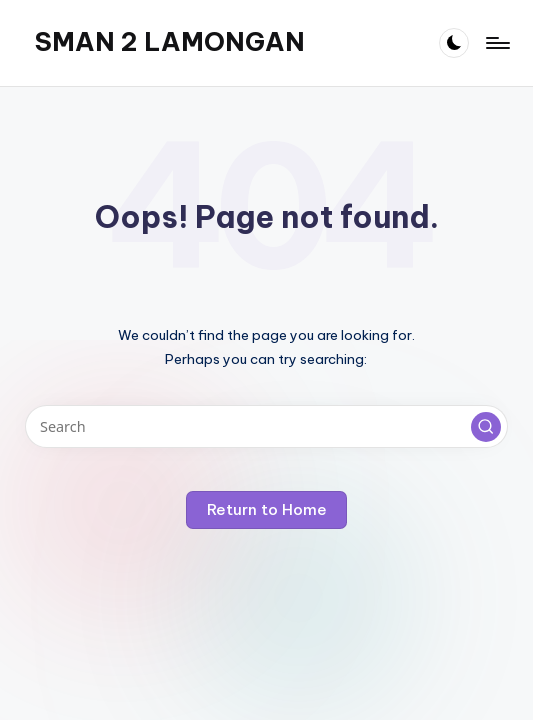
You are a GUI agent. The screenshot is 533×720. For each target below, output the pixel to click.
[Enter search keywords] (266, 426)
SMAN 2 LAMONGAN (170, 42)
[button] (486, 427)
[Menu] (496, 43)
